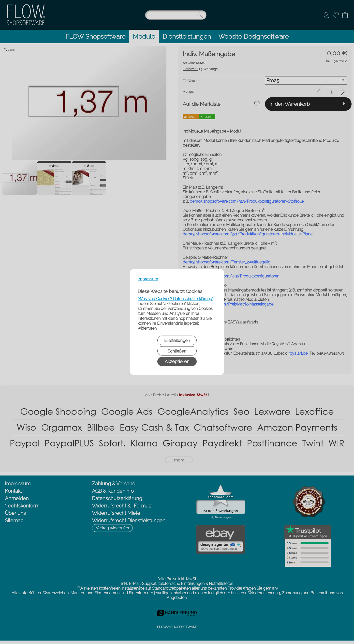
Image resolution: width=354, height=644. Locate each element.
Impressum (148, 279)
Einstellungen (177, 340)
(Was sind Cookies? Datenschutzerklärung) (175, 299)
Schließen (177, 351)
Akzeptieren (177, 361)
